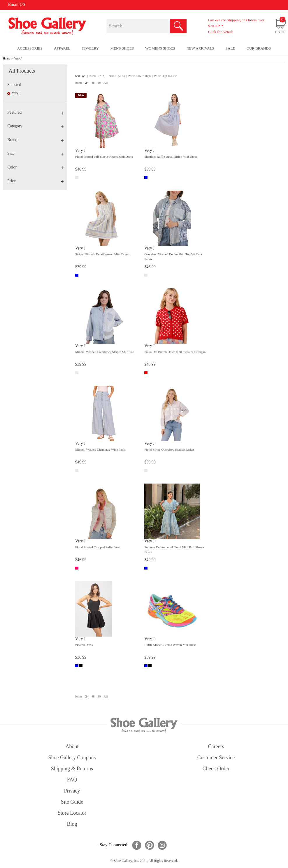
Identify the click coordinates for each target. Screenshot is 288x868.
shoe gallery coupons (72, 758)
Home (6, 58)
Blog (72, 824)
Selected (14, 85)
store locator (72, 813)
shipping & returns (72, 769)
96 (99, 82)
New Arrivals (200, 48)
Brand (36, 140)
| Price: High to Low (164, 76)
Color (36, 167)
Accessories (30, 48)
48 (93, 82)
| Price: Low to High (138, 76)
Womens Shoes (160, 48)
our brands (259, 48)
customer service (216, 758)
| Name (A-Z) (96, 76)
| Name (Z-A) (116, 76)
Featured (36, 112)
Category (36, 126)
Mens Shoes (122, 48)
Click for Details (221, 32)
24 (87, 82)
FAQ (72, 780)
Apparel (62, 48)
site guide (72, 802)
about (72, 746)
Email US (17, 4)
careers (216, 746)
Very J (18, 58)
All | (106, 82)
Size (36, 153)
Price (36, 181)
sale (230, 48)
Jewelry (91, 48)
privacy (72, 791)
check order (216, 769)
